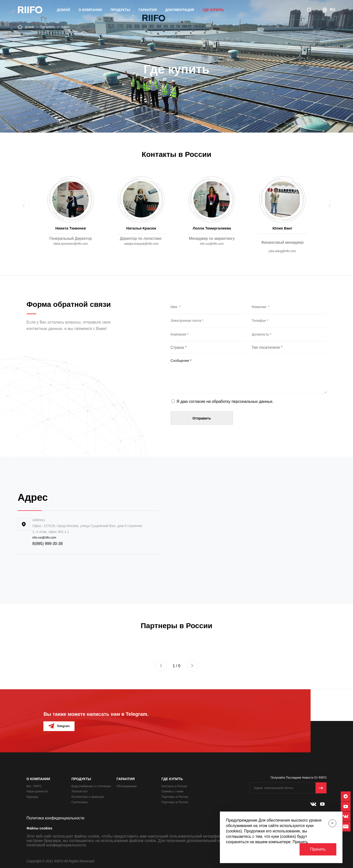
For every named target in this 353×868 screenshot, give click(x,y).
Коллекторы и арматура (88, 797)
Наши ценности (37, 791)
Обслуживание (127, 786)
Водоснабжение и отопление (91, 786)
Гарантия (148, 10)
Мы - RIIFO (34, 786)
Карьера (32, 797)
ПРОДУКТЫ (120, 10)
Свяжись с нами (172, 791)
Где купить (213, 10)
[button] (161, 666)
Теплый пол (80, 791)
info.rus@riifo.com (212, 244)
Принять (318, 849)
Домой (63, 10)
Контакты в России (174, 786)
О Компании (90, 10)
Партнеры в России (175, 797)
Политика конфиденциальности (55, 818)
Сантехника (80, 802)
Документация (180, 10)
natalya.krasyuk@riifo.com (141, 244)
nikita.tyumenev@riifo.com (71, 244)
